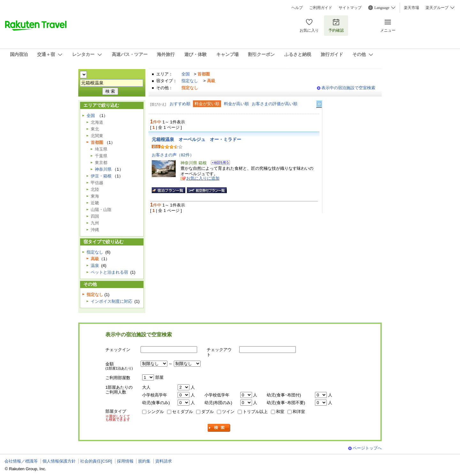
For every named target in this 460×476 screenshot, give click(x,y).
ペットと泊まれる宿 (109, 272)
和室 (280, 412)
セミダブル (183, 412)
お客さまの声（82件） (173, 155)
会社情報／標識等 (21, 461)
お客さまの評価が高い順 (275, 104)
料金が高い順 (236, 104)
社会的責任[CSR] (96, 461)
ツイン (228, 412)
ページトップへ (367, 448)
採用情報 (125, 461)
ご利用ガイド (321, 8)
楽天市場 (411, 8)
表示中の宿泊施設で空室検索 (348, 88)
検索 (219, 428)
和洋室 (299, 412)
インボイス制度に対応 (111, 301)
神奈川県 (103, 169)
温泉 (95, 265)
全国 (186, 74)
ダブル (207, 412)
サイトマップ (350, 8)
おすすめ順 (180, 104)
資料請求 (164, 461)
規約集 (144, 461)
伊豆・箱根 (101, 176)
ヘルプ (297, 8)
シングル (156, 412)
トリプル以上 (255, 412)
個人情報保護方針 (59, 461)
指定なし (190, 81)
